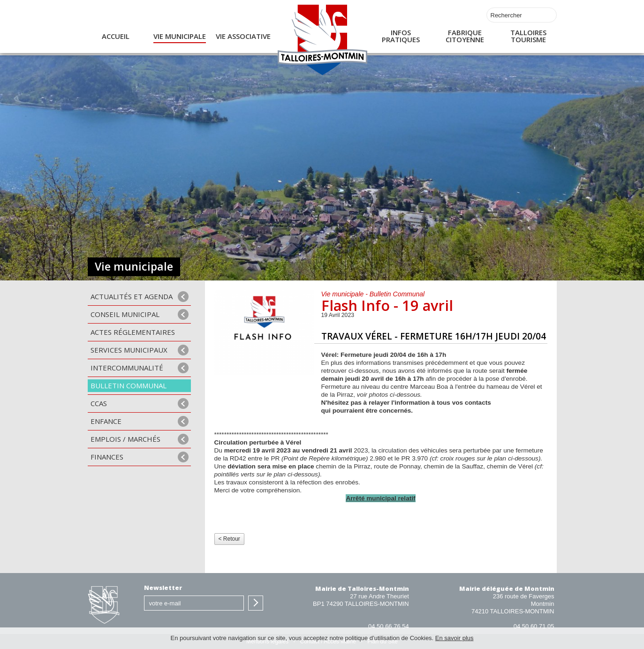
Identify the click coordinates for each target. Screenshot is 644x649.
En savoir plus (455, 638)
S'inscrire (256, 603)
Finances (107, 457)
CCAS (99, 403)
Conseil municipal (125, 314)
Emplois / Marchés (125, 439)
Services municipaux (129, 350)
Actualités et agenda (132, 296)
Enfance (106, 421)
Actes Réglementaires (133, 332)
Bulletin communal (129, 385)
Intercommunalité (127, 368)
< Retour (229, 539)
